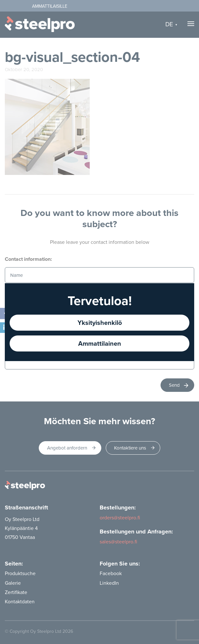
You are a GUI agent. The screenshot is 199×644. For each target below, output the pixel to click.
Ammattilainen (100, 343)
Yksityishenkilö (100, 322)
